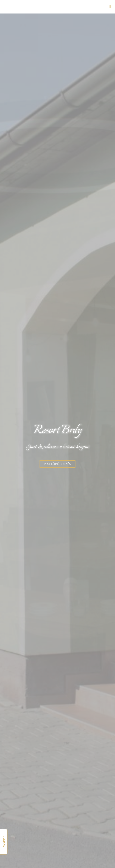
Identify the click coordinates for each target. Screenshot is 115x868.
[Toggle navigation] (110, 6)
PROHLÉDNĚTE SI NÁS (57, 464)
